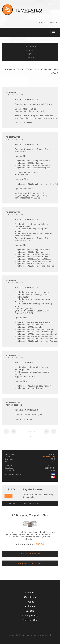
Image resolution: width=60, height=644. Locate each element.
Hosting (30, 602)
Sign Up (54, 23)
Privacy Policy (30, 616)
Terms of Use (30, 620)
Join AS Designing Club (30, 554)
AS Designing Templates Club (30, 515)
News (30, 54)
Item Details (30, 47)
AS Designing (49, 457)
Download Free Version (30, 563)
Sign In (42, 23)
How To (30, 50)
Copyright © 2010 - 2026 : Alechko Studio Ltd (30, 635)
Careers (30, 611)
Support (30, 58)
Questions (30, 597)
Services (30, 593)
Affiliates (30, 606)
